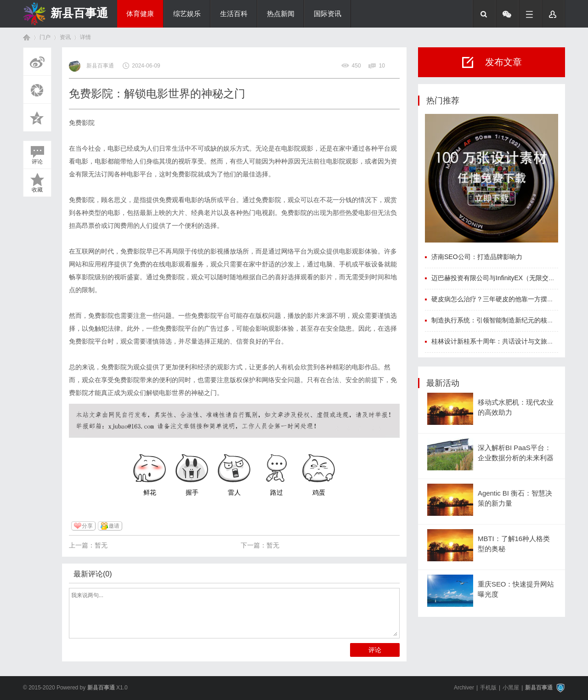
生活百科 (234, 14)
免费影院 (82, 123)
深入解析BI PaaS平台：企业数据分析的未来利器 (516, 453)
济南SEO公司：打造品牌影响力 (477, 257)
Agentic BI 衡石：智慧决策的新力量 (515, 498)
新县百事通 (79, 13)
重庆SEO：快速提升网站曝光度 (516, 589)
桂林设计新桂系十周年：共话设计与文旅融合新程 (502, 341)
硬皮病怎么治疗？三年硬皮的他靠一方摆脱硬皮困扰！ (509, 299)
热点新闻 (281, 14)
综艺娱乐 (187, 14)
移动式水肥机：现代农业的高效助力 (516, 407)
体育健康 (140, 14)
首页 (27, 37)
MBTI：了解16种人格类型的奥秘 (514, 544)
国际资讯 (328, 14)
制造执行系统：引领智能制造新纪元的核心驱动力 (502, 320)
